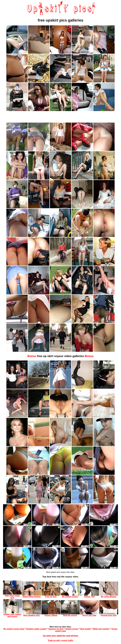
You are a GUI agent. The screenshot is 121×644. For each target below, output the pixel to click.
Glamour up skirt (56, 629)
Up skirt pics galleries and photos (60, 636)
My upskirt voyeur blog (14, 629)
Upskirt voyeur (72, 629)
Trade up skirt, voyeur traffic (60, 640)
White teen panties (101, 629)
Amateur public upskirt (36, 629)
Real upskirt (86, 629)
